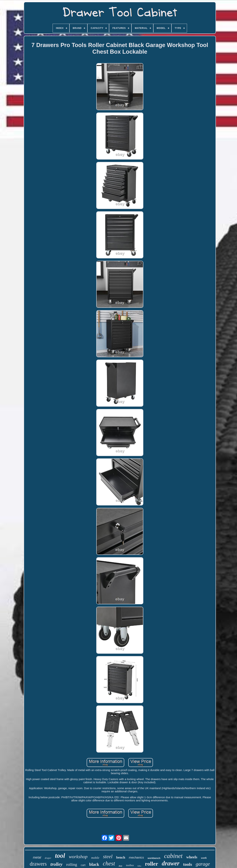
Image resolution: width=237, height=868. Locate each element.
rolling (72, 864)
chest (109, 863)
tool (60, 856)
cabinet (173, 856)
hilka (139, 866)
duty (121, 866)
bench (121, 857)
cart (83, 865)
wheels (192, 857)
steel (108, 856)
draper (48, 858)
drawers (38, 864)
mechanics (136, 858)
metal (37, 857)
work (204, 858)
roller (152, 864)
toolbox (130, 865)
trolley (56, 864)
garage (203, 864)
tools (188, 864)
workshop (78, 857)
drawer (171, 863)
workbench (154, 858)
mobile (95, 858)
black (94, 864)
